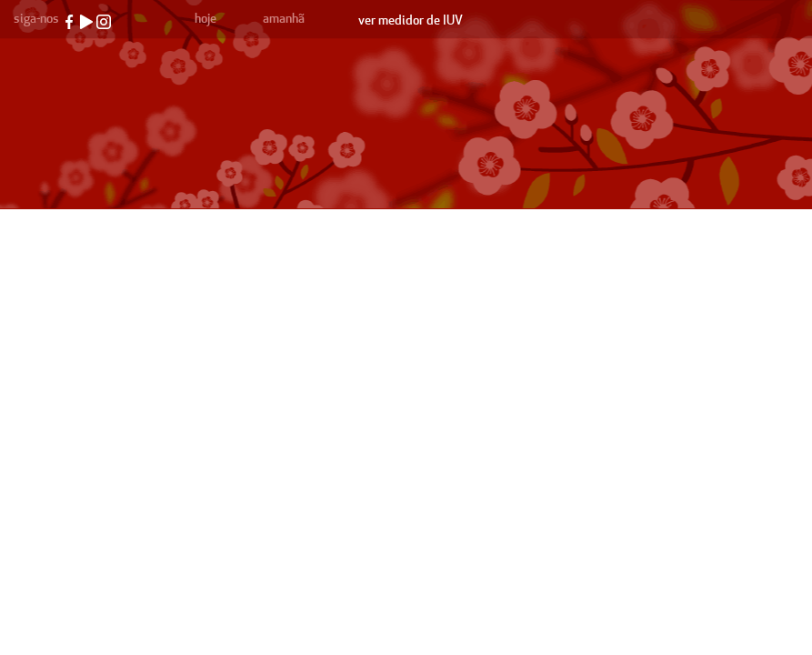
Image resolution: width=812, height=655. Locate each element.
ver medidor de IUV (411, 20)
